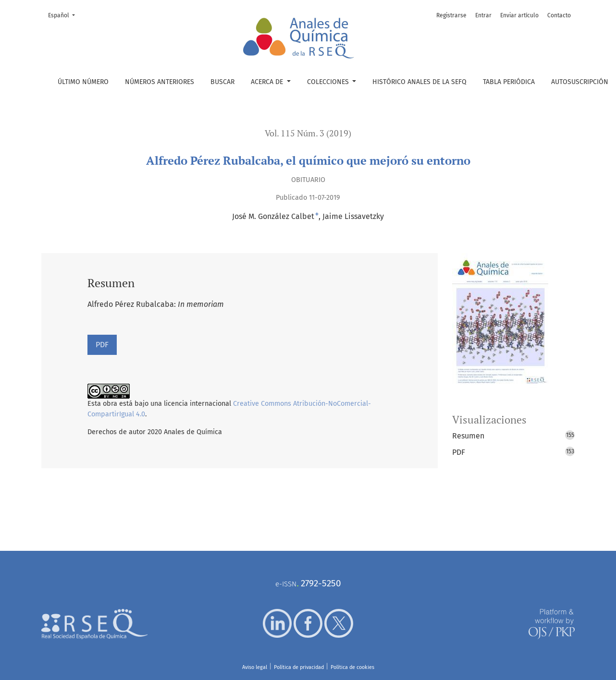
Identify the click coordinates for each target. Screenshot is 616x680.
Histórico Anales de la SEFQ (419, 82)
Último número (83, 82)
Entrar (483, 15)
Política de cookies (352, 667)
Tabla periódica (509, 82)
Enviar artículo (519, 15)
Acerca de (268, 82)
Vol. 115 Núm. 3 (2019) (308, 133)
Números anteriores (160, 82)
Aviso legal (255, 667)
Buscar (222, 82)
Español (64, 15)
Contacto (559, 15)
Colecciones (329, 82)
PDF (102, 345)
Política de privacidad (299, 667)
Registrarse (451, 15)
